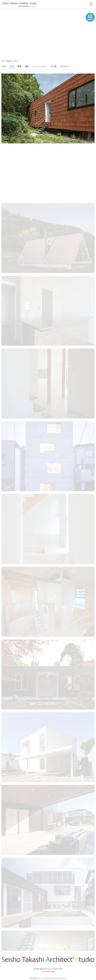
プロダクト (65, 66)
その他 (53, 66)
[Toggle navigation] (91, 4)
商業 (19, 66)
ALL (4, 66)
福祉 (27, 66)
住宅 (12, 66)
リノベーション (40, 66)
